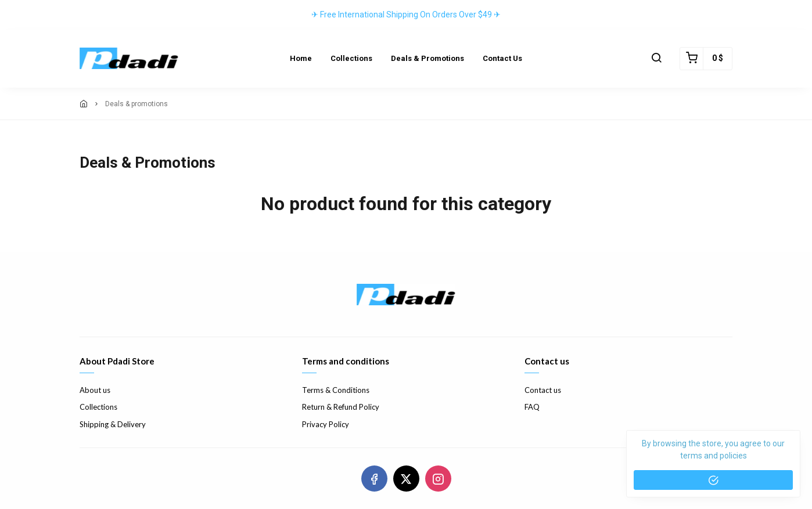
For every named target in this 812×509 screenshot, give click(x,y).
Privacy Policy (326, 424)
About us (95, 390)
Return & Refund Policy (341, 407)
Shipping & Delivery (113, 424)
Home (301, 58)
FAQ (532, 407)
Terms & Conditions (336, 390)
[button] (656, 59)
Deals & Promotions (427, 58)
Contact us (543, 390)
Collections (351, 58)
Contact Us (502, 58)
